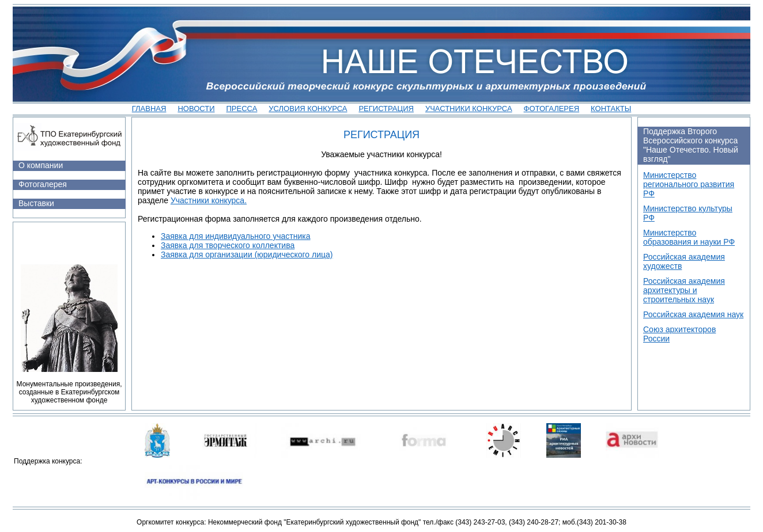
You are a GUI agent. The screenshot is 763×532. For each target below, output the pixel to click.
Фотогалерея (552, 109)
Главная (149, 109)
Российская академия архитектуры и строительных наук (684, 290)
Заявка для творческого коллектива (228, 245)
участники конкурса (469, 109)
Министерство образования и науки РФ (689, 237)
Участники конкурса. (209, 200)
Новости (196, 109)
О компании (41, 165)
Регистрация (386, 109)
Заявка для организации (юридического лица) (247, 254)
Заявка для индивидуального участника (236, 236)
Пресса (242, 109)
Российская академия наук (693, 314)
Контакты (611, 109)
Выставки (36, 203)
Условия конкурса (308, 109)
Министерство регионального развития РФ (689, 184)
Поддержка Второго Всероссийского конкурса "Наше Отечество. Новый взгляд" (691, 145)
